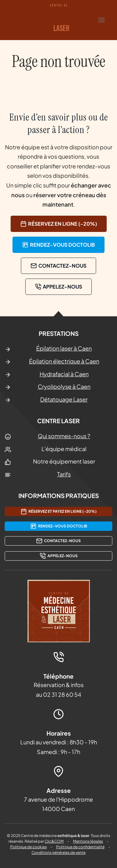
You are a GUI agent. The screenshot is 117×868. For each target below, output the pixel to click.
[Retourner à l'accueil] (59, 20)
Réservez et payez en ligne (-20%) (59, 511)
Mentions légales (88, 841)
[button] (101, 20)
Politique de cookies (29, 847)
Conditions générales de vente (58, 853)
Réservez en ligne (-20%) (59, 224)
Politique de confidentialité (80, 847)
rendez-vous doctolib (58, 245)
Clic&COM (54, 841)
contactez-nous (58, 266)
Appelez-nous (58, 287)
